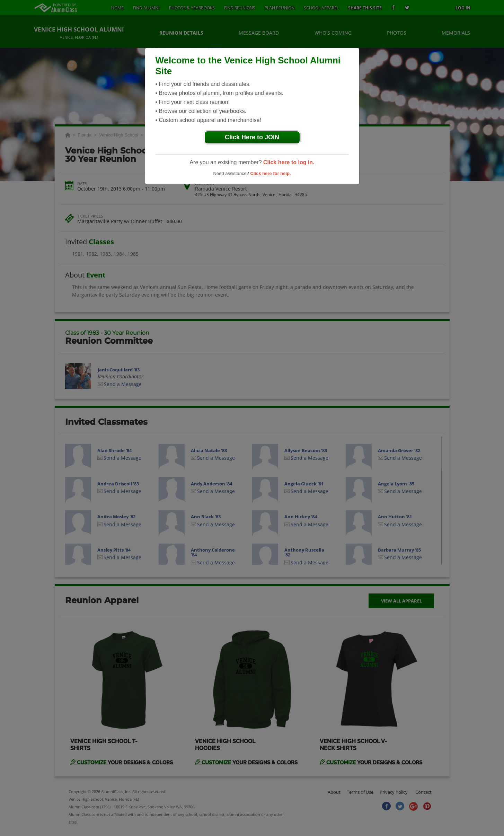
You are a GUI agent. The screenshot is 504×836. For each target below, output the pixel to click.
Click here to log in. (289, 162)
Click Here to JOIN (252, 137)
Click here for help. (270, 173)
